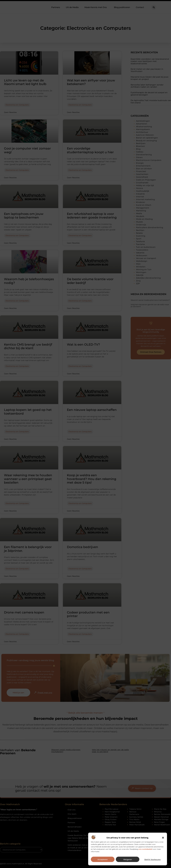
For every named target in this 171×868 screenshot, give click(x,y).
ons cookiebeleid (145, 856)
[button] (163, 845)
